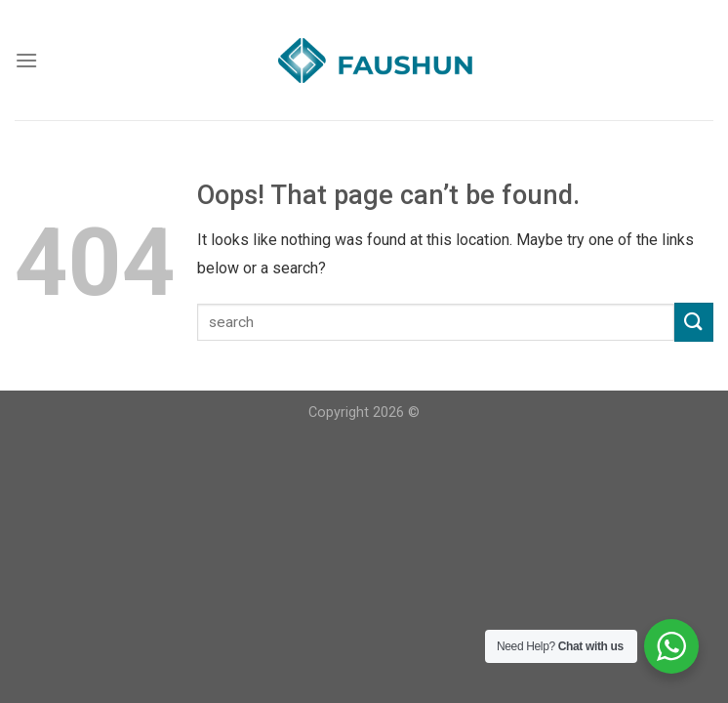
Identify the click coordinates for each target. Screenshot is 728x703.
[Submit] (694, 322)
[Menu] (26, 60)
